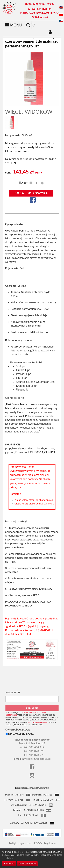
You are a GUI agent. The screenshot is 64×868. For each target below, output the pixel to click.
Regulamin (49, 843)
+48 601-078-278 (34, 755)
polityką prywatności (38, 722)
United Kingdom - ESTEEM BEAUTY (32, 805)
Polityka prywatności (21, 843)
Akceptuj (10, 864)
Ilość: (23, 183)
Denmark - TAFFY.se (45, 795)
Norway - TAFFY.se (17, 800)
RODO (38, 843)
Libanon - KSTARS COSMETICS (32, 810)
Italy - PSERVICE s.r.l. (32, 815)
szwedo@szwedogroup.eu (36, 759)
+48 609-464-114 (34, 747)
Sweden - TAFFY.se (18, 795)
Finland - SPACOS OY (46, 800)
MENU (14, 25)
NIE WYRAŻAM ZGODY (20, 734)
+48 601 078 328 (42, 9)
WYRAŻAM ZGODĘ (18, 730)
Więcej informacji (27, 864)
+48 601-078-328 (34, 751)
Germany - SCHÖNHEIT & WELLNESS (32, 823)
